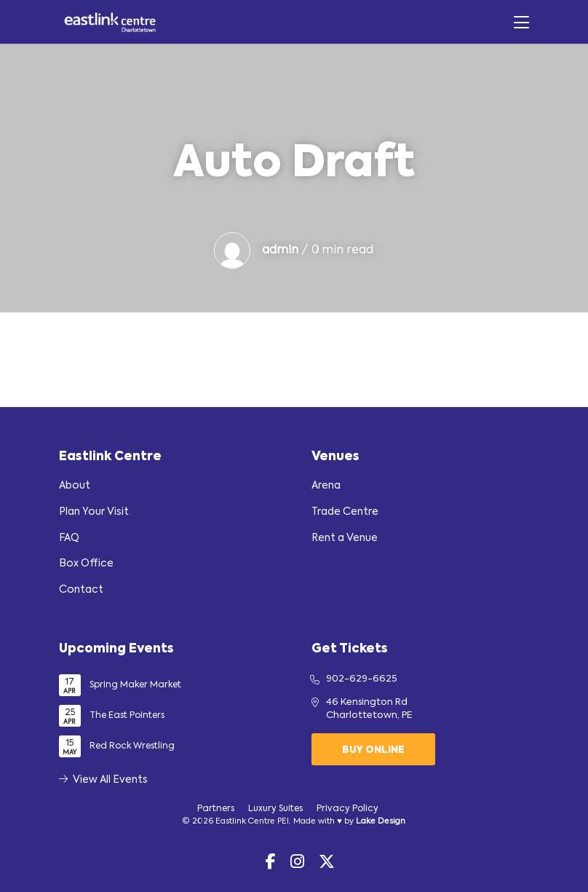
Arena (326, 486)
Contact (81, 590)
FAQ (69, 538)
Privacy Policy (347, 809)
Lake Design (381, 822)
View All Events (103, 780)
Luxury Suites (275, 809)
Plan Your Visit (94, 512)
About (75, 486)
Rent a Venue (345, 538)
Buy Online (373, 750)
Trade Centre (345, 512)
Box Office (86, 564)
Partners (216, 809)
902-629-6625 (362, 679)
